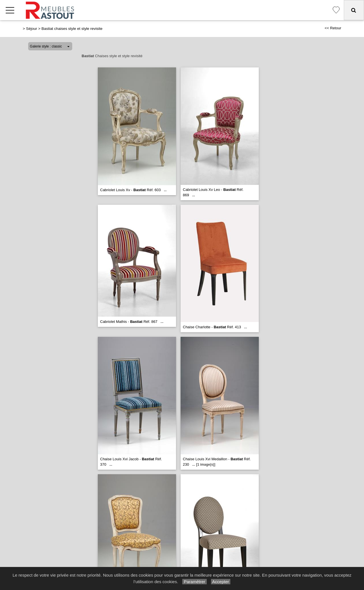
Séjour (32, 29)
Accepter (221, 582)
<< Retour (333, 28)
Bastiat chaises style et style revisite (72, 29)
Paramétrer (194, 582)
